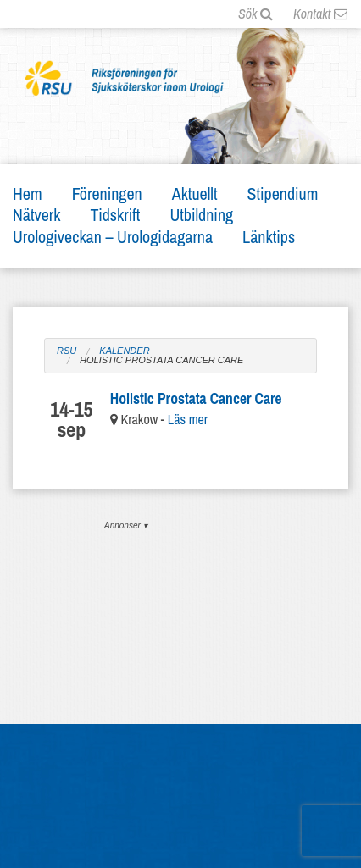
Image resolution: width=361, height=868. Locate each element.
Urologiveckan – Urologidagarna (113, 237)
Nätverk (37, 215)
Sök (255, 14)
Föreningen (107, 194)
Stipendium (283, 194)
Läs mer (188, 419)
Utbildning (201, 215)
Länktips (269, 237)
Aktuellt (195, 194)
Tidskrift (116, 215)
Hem (28, 194)
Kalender (124, 351)
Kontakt (320, 14)
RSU (67, 351)
